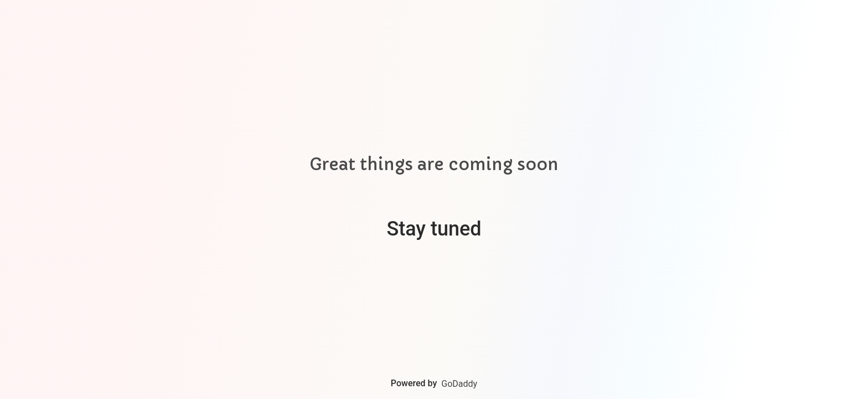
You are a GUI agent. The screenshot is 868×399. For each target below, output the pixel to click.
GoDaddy (459, 384)
